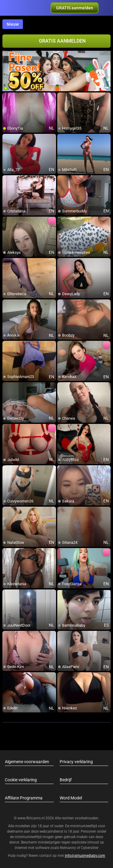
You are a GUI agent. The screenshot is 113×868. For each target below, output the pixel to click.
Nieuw (13, 24)
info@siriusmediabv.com (85, 856)
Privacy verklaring (76, 762)
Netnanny (68, 848)
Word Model (71, 798)
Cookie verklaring (21, 780)
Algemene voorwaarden (27, 762)
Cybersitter (90, 848)
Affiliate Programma (24, 798)
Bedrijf (66, 780)
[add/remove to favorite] (7, 97)
